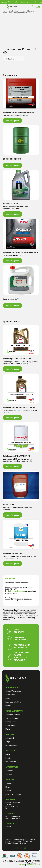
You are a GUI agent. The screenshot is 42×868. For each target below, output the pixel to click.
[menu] (4, 7)
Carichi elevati (11, 725)
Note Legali (17, 841)
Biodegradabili (11, 722)
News (8, 787)
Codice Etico (28, 841)
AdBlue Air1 (10, 738)
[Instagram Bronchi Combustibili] (21, 848)
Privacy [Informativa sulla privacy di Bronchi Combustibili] (22, 865)
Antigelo (9, 742)
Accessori (9, 771)
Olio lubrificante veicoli (17, 11)
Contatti (8, 791)
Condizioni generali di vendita (17, 839)
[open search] (28, 7)
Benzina (8, 758)
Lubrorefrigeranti (12, 745)
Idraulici (8, 698)
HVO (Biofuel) (11, 762)
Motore (8, 706)
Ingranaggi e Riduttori (13, 702)
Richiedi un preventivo (14, 794)
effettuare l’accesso (17, 591)
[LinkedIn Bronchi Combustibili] (25, 848)
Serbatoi (9, 774)
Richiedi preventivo (14, 59)
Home (5, 11)
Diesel (8, 754)
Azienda (9, 783)
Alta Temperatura (12, 718)
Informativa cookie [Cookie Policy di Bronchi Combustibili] (33, 865)
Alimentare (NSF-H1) (13, 715)
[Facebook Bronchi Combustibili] (17, 848)
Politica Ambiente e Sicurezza (16, 843)
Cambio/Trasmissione (13, 691)
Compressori (10, 695)
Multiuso (9, 729)
